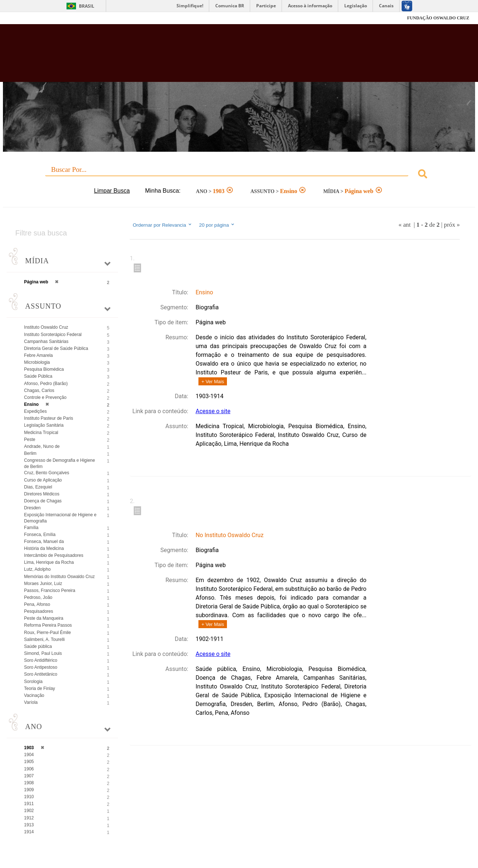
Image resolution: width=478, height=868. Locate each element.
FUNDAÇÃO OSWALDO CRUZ (438, 18)
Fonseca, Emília (40, 535)
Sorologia (33, 682)
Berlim (30, 453)
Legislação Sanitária (44, 425)
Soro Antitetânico (41, 674)
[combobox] (239, 175)
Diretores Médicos (42, 494)
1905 (29, 762)
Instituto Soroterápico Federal (53, 335)
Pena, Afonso (37, 604)
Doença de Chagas (43, 501)
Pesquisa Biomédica (44, 369)
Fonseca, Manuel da (44, 541)
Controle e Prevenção (45, 397)
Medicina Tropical (41, 433)
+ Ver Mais (213, 382)
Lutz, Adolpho (37, 569)
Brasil (87, 6)
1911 (29, 804)
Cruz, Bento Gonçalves (47, 473)
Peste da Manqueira (44, 618)
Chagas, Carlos (39, 390)
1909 (29, 790)
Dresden (32, 508)
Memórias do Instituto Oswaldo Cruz (59, 577)
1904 (29, 755)
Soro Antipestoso (41, 667)
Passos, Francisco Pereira (50, 590)
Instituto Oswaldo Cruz (46, 327)
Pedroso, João (38, 597)
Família (31, 528)
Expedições (35, 411)
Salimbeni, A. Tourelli (44, 639)
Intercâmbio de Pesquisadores (54, 555)
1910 (29, 797)
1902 (29, 811)
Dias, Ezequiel (38, 487)
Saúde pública (38, 646)
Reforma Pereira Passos (48, 625)
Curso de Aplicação (43, 480)
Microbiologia (37, 362)
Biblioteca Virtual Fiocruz (209, 57)
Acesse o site (213, 411)
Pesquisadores (39, 611)
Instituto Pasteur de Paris (49, 418)
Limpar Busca (112, 191)
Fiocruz (27, 18)
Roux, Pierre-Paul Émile (48, 633)
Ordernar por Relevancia (162, 225)
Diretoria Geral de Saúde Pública (56, 348)
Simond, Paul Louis (43, 653)
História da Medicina (44, 548)
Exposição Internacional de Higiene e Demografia (60, 518)
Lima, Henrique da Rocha (49, 562)
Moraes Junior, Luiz (43, 584)
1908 (29, 783)
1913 (29, 825)
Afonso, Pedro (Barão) (46, 384)
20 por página (217, 225)
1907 (29, 776)
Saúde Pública (38, 376)
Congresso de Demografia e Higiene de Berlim (60, 463)
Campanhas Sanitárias (46, 341)
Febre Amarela (39, 355)
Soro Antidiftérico (41, 660)
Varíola (31, 702)
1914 (29, 832)
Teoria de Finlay (40, 688)
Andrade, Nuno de (42, 446)
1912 (29, 818)
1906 (29, 769)
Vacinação (34, 695)
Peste (30, 439)
